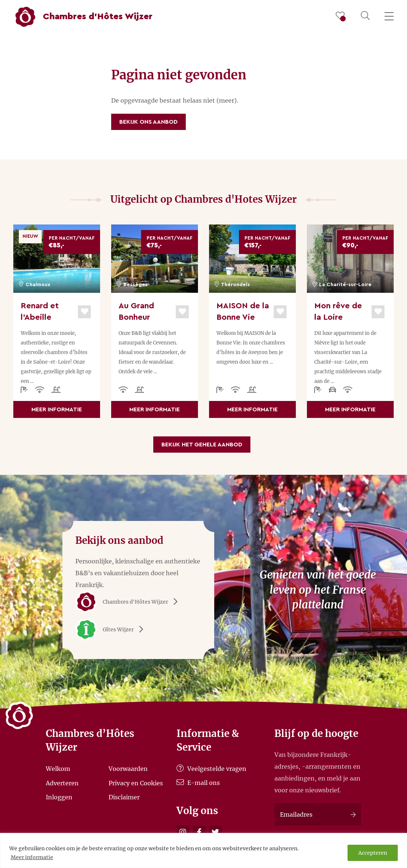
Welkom (58, 769)
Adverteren (62, 783)
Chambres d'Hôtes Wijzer (129, 602)
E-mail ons (198, 783)
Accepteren (373, 853)
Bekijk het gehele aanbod (202, 445)
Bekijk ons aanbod (148, 122)
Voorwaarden (128, 769)
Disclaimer (124, 797)
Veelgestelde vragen (211, 769)
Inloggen (59, 797)
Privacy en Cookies (136, 783)
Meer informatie (32, 857)
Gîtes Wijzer (112, 629)
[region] (203, 850)
